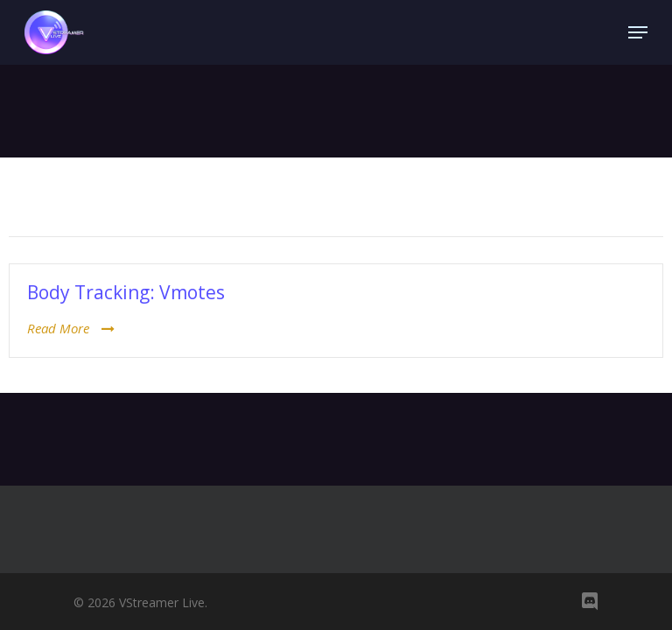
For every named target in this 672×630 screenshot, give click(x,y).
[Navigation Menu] (638, 32)
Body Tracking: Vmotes (126, 292)
